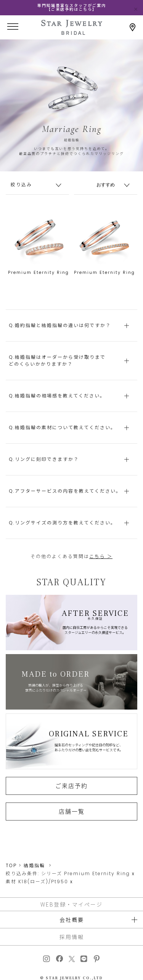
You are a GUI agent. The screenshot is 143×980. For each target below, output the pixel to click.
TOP (11, 865)
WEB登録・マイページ (71, 904)
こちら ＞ (101, 556)
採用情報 (72, 937)
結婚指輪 (34, 865)
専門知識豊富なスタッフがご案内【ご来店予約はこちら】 (72, 7)
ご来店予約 (71, 786)
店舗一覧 (72, 811)
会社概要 (72, 920)
